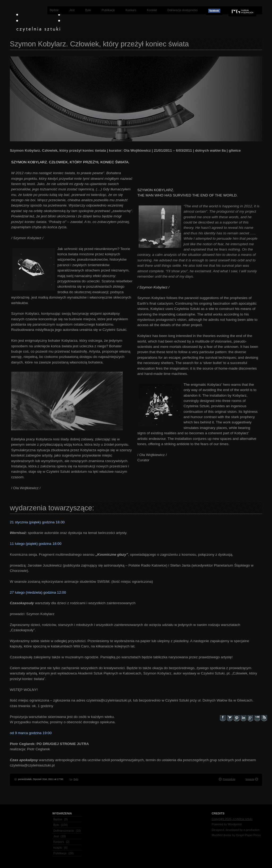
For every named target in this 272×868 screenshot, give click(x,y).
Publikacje (108, 10)
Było (88, 10)
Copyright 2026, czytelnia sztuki (232, 819)
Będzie (54, 10)
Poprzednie (229, 779)
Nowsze (250, 779)
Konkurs (131, 10)
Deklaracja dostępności (182, 10)
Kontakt (152, 10)
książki (58, 848)
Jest (72, 10)
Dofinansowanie (64, 831)
